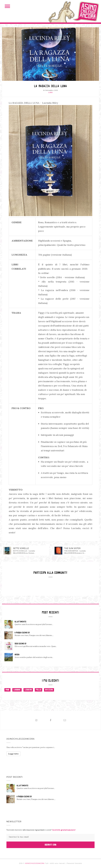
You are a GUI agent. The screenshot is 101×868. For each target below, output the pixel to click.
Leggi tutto (13, 754)
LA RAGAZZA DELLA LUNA (50, 86)
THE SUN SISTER (72, 548)
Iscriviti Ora (50, 845)
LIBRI (50, 92)
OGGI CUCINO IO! (20, 644)
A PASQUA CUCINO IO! (22, 633)
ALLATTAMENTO (20, 622)
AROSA (17, 655)
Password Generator (74, 863)
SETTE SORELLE (21, 548)
